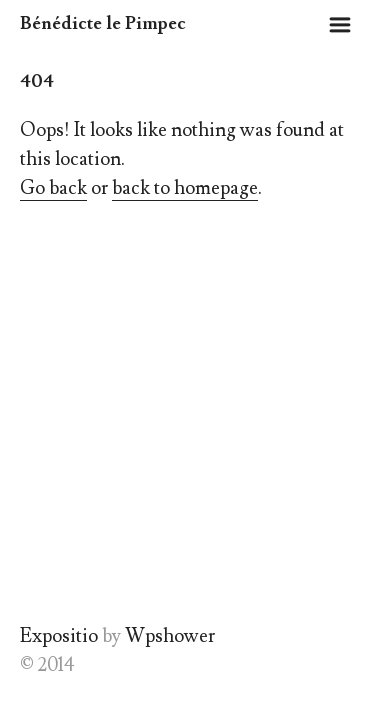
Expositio (59, 636)
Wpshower (170, 636)
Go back (53, 188)
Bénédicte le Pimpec (103, 23)
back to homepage (185, 188)
